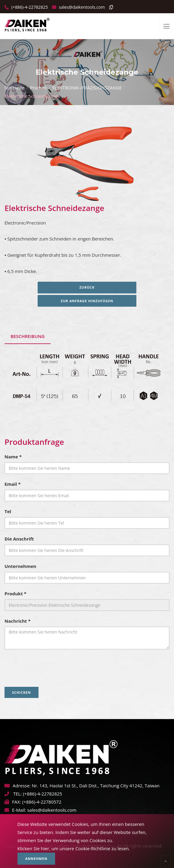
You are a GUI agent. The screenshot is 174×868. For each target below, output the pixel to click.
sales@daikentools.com (52, 810)
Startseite (15, 88)
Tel (8, 511)
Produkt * (16, 594)
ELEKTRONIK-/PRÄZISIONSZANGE (87, 88)
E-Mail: (15, 810)
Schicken (22, 692)
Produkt (39, 88)
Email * (12, 484)
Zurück (87, 287)
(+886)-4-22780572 (42, 802)
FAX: (13, 802)
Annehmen (36, 859)
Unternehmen (20, 566)
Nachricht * (17, 621)
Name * (13, 457)
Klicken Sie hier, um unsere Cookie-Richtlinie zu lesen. (74, 848)
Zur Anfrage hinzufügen (87, 301)
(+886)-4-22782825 (29, 7)
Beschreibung (28, 336)
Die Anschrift (19, 539)
